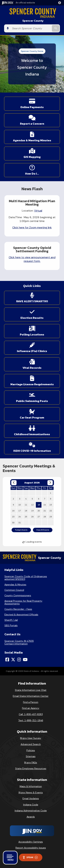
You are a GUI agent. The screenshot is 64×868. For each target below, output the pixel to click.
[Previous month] (14, 483)
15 (51, 505)
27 (39, 517)
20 (39, 511)
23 (13, 517)
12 (32, 505)
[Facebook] (7, 660)
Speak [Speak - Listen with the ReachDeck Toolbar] (30, 857)
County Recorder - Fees (18, 609)
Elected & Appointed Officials (21, 615)
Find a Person (31, 702)
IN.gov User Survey (31, 738)
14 (45, 505)
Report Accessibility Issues (31, 848)
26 (32, 517)
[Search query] (31, 28)
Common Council (14, 590)
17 (20, 511)
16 (13, 511)
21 (45, 511)
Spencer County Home (32, 51)
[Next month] (50, 483)
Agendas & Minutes (15, 585)
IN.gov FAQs (31, 762)
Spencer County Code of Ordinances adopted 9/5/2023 (26, 578)
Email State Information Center (31, 696)
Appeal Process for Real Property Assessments (23, 602)
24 (20, 517)
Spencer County (33, 21)
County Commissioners (18, 595)
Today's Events (21, 530)
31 (20, 523)
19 (32, 511)
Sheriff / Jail (11, 620)
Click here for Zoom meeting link (32, 227)
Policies (31, 750)
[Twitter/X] (13, 660)
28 (45, 517)
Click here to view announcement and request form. (32, 259)
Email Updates (31, 798)
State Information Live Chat (31, 690)
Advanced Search (31, 744)
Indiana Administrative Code (31, 811)
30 (13, 523)
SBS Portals (11, 625)
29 (51, 517)
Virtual (38, 211)
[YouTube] (25, 660)
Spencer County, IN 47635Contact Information (19, 642)
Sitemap (31, 756)
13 (39, 505)
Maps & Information (31, 786)
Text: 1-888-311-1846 (31, 720)
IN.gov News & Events (31, 792)
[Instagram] (19, 660)
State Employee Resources (31, 768)
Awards (31, 817)
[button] (60, 3)
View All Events (43, 530)
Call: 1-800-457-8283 (31, 714)
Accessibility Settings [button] (31, 842)
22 (51, 511)
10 (20, 505)
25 (26, 517)
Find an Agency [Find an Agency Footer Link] (31, 708)
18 (26, 511)
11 (26, 505)
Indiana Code (31, 805)
